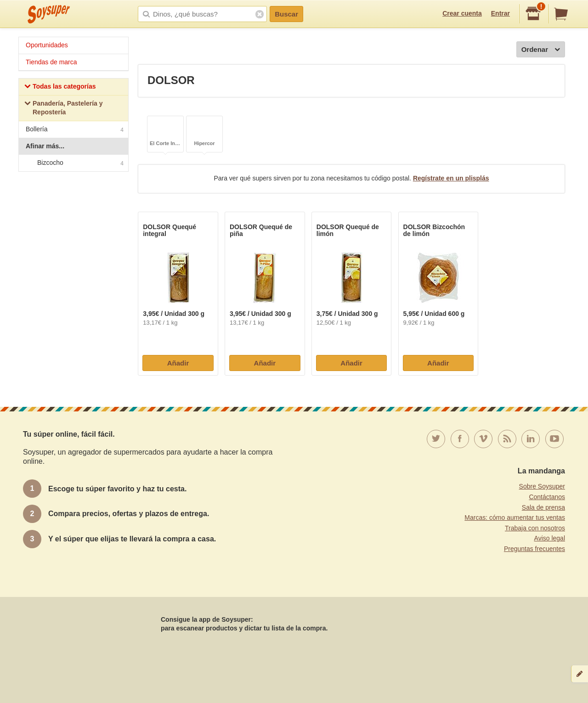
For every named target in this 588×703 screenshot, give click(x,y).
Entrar (500, 13)
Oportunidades (47, 45)
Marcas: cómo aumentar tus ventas (515, 517)
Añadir (178, 363)
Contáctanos (547, 497)
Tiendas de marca (51, 62)
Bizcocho (73, 163)
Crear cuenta (462, 13)
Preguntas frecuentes (534, 549)
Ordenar (541, 50)
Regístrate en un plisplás (451, 178)
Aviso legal (550, 538)
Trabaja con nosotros (535, 528)
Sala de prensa (543, 507)
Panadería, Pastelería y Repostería (64, 108)
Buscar (286, 14)
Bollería (75, 130)
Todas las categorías (60, 87)
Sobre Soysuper (542, 486)
